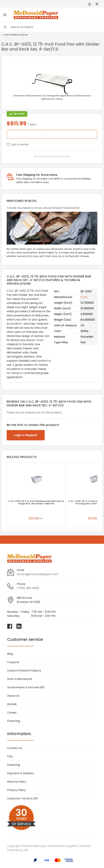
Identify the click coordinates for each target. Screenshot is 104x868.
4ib (26, 850)
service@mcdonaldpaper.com (37, 574)
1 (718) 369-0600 (28, 588)
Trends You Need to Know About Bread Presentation (43, 208)
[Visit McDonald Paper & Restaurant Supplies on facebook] (10, 626)
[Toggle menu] (5, 15)
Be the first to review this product (52, 156)
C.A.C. (84, 297)
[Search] (52, 27)
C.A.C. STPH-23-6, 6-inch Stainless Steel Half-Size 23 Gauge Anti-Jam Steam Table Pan (36, 502)
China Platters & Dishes (16, 35)
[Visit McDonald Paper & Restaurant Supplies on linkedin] (19, 626)
